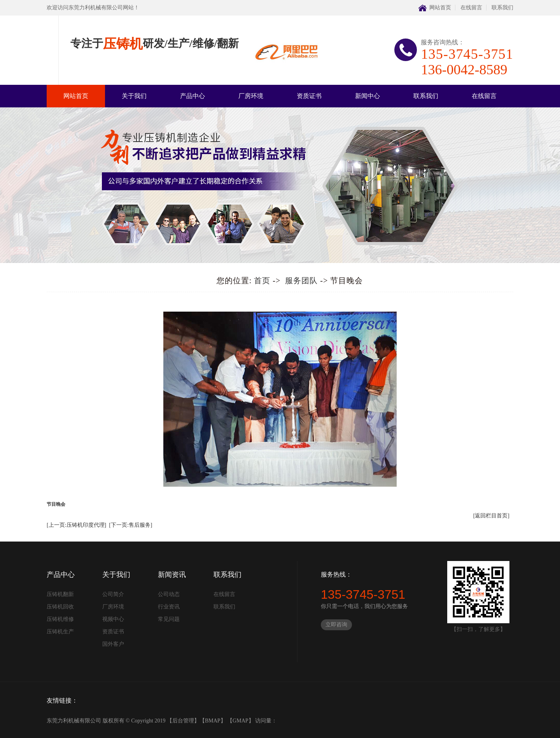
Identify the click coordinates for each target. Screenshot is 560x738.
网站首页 (440, 8)
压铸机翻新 (60, 594)
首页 (262, 280)
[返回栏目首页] (491, 516)
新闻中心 (367, 96)
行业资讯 (169, 607)
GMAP (240, 721)
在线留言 (471, 8)
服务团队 (301, 280)
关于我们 (134, 96)
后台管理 (183, 721)
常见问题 (169, 619)
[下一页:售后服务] (130, 525)
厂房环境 (251, 96)
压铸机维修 (60, 619)
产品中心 (192, 96)
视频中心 (113, 619)
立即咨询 (336, 625)
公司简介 (113, 594)
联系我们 (502, 8)
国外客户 (113, 644)
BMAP (213, 721)
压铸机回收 (60, 607)
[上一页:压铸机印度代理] (76, 525)
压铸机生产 (60, 632)
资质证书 (309, 96)
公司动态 (169, 594)
